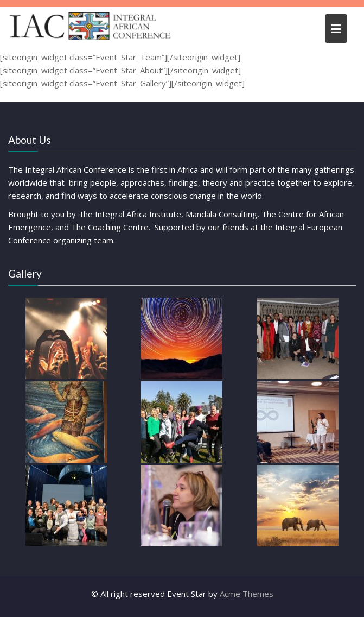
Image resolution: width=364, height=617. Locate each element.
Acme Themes (247, 594)
